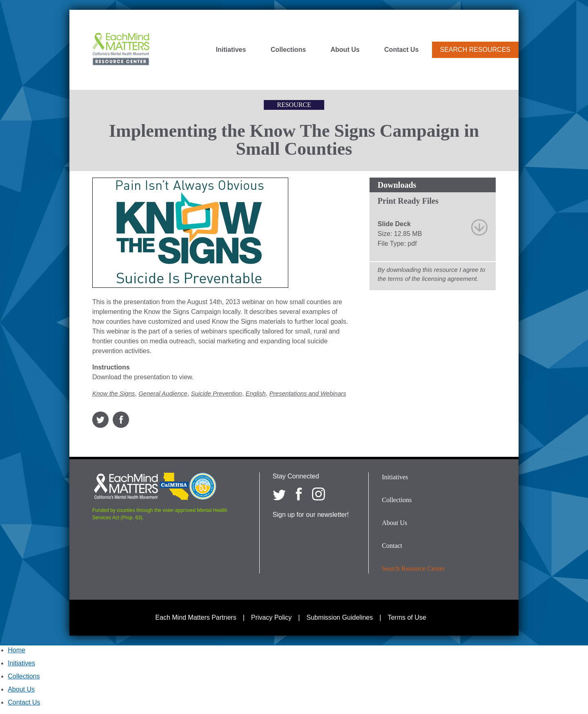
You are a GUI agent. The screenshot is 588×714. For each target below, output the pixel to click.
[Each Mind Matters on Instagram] (318, 494)
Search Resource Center (413, 568)
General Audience (163, 393)
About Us (345, 50)
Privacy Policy (272, 617)
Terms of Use (407, 617)
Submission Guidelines (340, 617)
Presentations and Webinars (308, 393)
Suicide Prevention (217, 393)
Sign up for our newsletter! (311, 515)
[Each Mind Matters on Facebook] (299, 494)
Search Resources (475, 50)
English (256, 393)
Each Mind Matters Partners (196, 617)
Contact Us (401, 50)
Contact (392, 546)
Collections (288, 50)
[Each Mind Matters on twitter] (279, 494)
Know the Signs (114, 393)
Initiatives (231, 50)
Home (17, 650)
